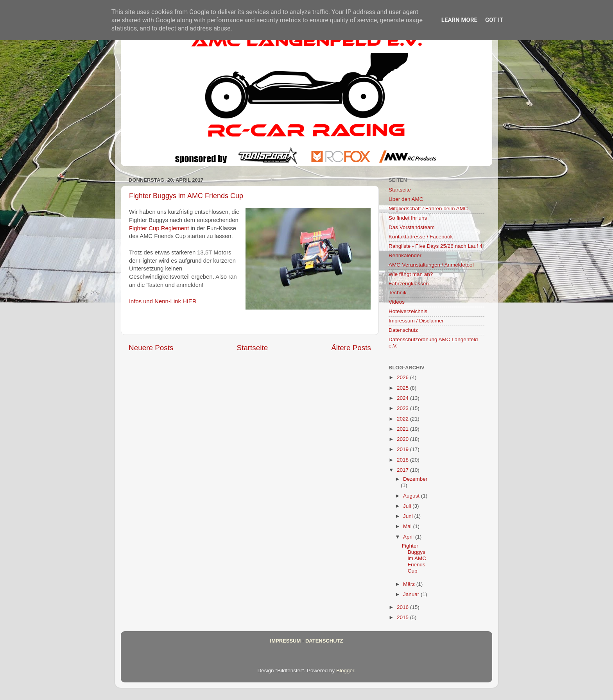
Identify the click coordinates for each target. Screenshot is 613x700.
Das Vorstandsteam (412, 227)
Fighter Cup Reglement (159, 228)
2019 (403, 449)
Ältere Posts (351, 348)
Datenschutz (403, 330)
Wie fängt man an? (411, 274)
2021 (403, 429)
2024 (403, 398)
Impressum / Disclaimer (416, 321)
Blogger (345, 670)
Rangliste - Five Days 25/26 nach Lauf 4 (436, 246)
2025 (403, 388)
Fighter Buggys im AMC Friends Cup (186, 196)
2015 (403, 617)
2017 (403, 470)
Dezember (415, 479)
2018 (403, 460)
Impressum (286, 641)
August (412, 496)
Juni (409, 516)
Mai (408, 526)
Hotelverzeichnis (408, 311)
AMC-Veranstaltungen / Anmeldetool (431, 265)
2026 (403, 377)
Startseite (252, 348)
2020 (403, 439)
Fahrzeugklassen (409, 284)
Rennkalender (405, 255)
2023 (403, 408)
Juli (408, 506)
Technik (398, 293)
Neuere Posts (151, 348)
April (409, 537)
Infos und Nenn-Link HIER (163, 301)
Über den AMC (406, 199)
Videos (397, 302)
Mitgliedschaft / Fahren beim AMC (428, 209)
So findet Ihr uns (408, 218)
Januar (412, 594)
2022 (403, 419)
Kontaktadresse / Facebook (421, 237)
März (410, 584)
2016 (403, 607)
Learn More (459, 20)
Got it (494, 20)
